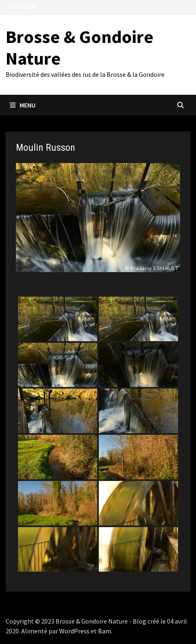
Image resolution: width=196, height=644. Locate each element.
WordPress (74, 631)
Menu (23, 105)
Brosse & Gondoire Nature (80, 47)
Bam (105, 631)
